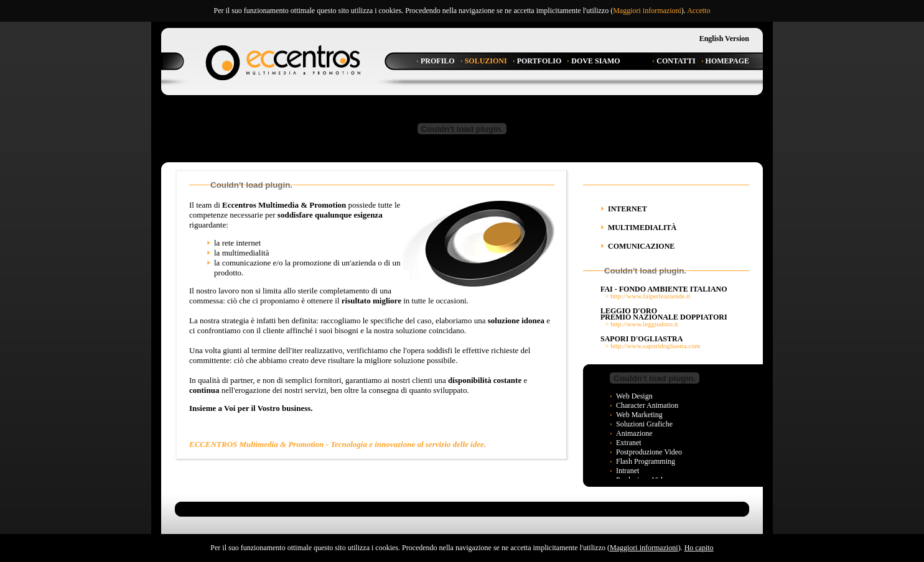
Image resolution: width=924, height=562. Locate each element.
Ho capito (699, 548)
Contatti (676, 61)
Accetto (698, 11)
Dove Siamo (595, 61)
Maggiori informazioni (647, 11)
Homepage (727, 61)
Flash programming (646, 461)
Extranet (629, 443)
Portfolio (539, 61)
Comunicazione (641, 246)
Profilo (438, 61)
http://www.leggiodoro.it (644, 324)
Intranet (628, 471)
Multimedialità (642, 228)
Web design (634, 396)
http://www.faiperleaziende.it (650, 296)
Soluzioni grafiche (644, 424)
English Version (724, 39)
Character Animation (647, 405)
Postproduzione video (649, 452)
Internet (628, 209)
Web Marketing (639, 415)
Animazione (634, 433)
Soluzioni (486, 61)
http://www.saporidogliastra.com (655, 346)
